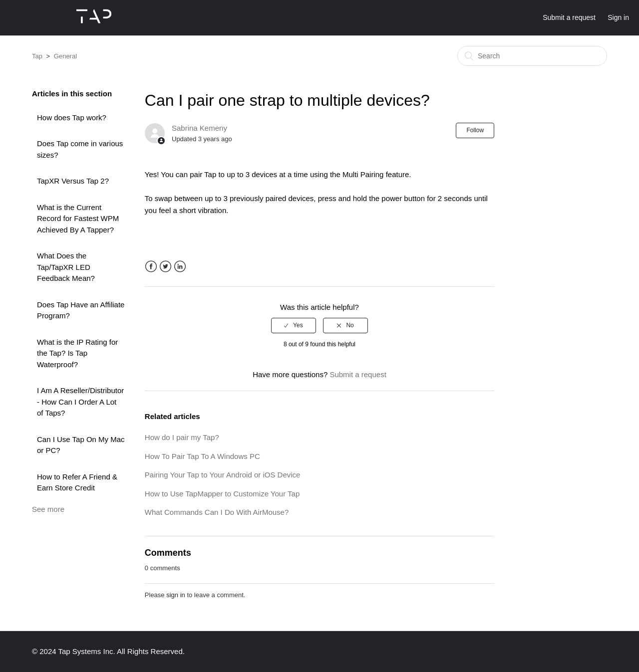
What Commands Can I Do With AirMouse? (217, 512)
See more (48, 509)
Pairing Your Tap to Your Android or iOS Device (223, 475)
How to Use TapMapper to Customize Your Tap (222, 494)
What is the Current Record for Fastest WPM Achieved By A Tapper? (78, 219)
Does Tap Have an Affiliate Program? (81, 310)
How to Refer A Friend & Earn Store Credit (77, 482)
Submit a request (569, 17)
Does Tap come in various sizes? (80, 149)
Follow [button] (475, 130)
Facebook (151, 267)
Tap (37, 56)
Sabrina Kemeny (199, 128)
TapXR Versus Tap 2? (73, 181)
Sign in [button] (618, 17)
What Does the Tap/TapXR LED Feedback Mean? (66, 267)
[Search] (532, 56)
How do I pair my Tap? (182, 437)
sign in (176, 595)
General (65, 56)
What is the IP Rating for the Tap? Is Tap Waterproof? (77, 353)
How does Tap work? (72, 117)
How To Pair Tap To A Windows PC (202, 456)
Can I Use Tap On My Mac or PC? (81, 445)
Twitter (165, 267)
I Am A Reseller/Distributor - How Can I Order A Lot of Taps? (80, 402)
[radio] (294, 325)
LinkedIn (180, 267)
